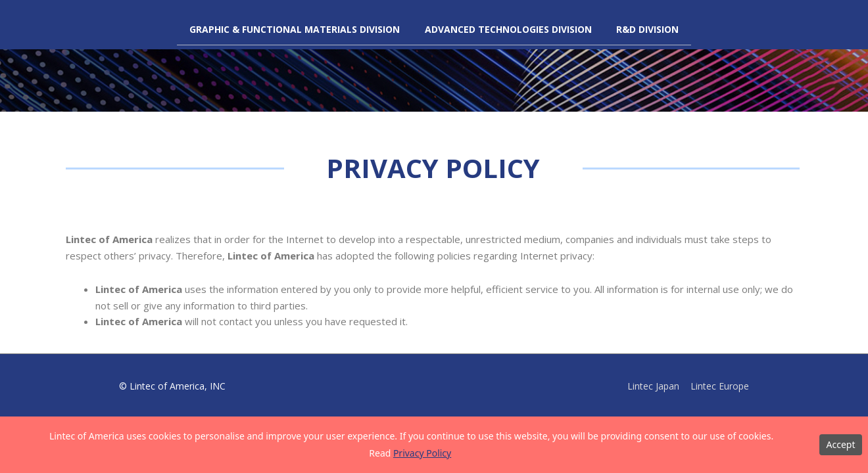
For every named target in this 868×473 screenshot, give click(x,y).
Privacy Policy (422, 453)
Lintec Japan (653, 386)
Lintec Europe (720, 386)
